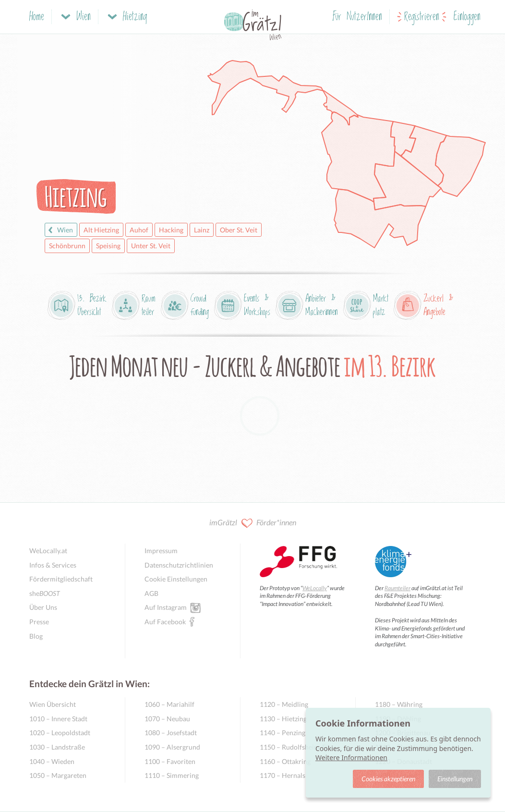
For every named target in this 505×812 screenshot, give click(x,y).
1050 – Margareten (58, 775)
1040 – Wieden (52, 761)
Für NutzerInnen (357, 17)
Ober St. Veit (239, 230)
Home (37, 17)
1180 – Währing (399, 704)
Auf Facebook (165, 621)
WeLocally (315, 588)
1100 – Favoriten (170, 761)
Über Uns (43, 607)
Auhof (139, 230)
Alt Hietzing (101, 230)
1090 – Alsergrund (172, 747)
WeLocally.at (48, 551)
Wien (59, 230)
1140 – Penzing (283, 733)
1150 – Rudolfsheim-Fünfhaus (298, 747)
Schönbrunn (67, 246)
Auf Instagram (166, 607)
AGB (151, 593)
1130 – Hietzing (283, 719)
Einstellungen (455, 779)
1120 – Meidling (284, 704)
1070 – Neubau (167, 719)
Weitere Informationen (351, 757)
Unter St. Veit (151, 246)
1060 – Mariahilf (169, 704)
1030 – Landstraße (57, 747)
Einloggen (467, 17)
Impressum (161, 551)
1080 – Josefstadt (171, 733)
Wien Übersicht (53, 704)
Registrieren (422, 17)
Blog (36, 636)
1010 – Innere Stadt (58, 719)
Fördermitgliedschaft (61, 579)
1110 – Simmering (172, 775)
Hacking (171, 230)
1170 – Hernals (283, 775)
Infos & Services (53, 565)
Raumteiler (397, 588)
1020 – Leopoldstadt (60, 733)
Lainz (202, 230)
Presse (39, 622)
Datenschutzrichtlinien (179, 565)
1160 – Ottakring (285, 761)
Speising (108, 246)
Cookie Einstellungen (176, 579)
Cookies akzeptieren (388, 779)
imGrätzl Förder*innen (253, 523)
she (45, 593)
